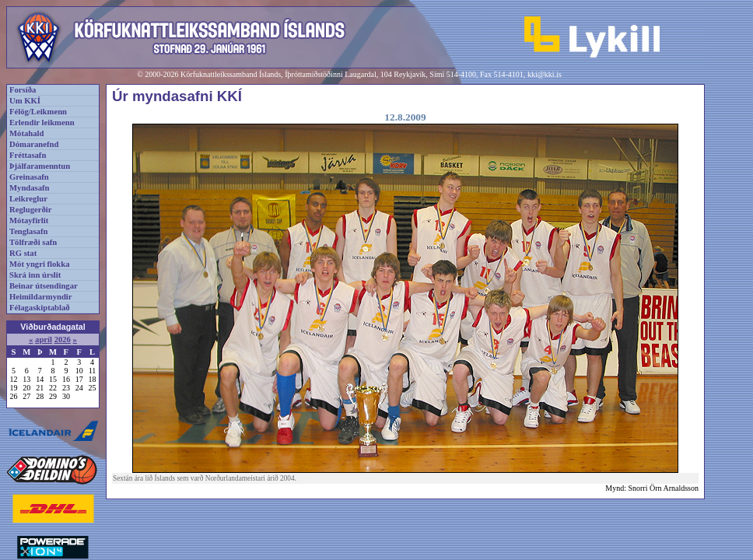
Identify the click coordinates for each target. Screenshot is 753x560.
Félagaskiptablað (40, 308)
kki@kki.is (545, 74)
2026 (63, 339)
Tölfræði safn (33, 242)
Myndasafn (30, 188)
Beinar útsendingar (44, 286)
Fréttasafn (28, 155)
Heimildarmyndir (41, 297)
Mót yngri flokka (40, 264)
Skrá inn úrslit (35, 275)
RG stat (23, 253)
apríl (44, 339)
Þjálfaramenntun (40, 166)
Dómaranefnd (34, 144)
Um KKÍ (25, 101)
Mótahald (26, 133)
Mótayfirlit (29, 220)
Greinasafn (29, 177)
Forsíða (23, 90)
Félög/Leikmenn (38, 112)
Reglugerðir (30, 210)
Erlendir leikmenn (42, 122)
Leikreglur (28, 199)
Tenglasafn (28, 231)
